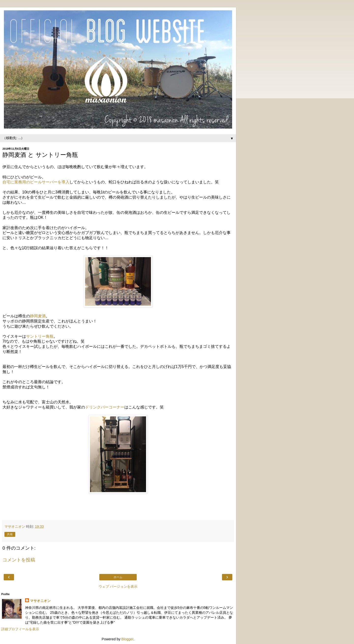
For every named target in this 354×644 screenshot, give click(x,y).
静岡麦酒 (38, 316)
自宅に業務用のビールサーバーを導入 (36, 182)
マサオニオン (40, 601)
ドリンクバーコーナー (105, 407)
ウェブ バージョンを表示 (118, 586)
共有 (10, 534)
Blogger (127, 639)
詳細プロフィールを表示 (20, 629)
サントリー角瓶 (40, 336)
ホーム (118, 577)
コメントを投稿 (19, 560)
